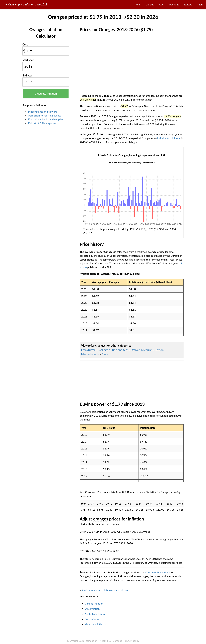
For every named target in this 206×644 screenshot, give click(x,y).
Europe (188, 4)
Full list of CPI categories (42, 123)
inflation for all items (169, 138)
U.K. (162, 4)
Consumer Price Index (157, 572)
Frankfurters (89, 350)
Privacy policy (131, 641)
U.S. (138, 4)
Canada (150, 4)
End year (27, 75)
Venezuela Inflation (96, 624)
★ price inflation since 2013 (26, 4)
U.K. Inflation (92, 609)
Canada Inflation (94, 604)
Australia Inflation (95, 614)
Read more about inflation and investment (105, 590)
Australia (174, 4)
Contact (117, 641)
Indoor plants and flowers (42, 112)
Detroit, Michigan (142, 350)
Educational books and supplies (46, 119)
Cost (25, 44)
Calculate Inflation (46, 94)
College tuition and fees (114, 350)
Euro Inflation (92, 619)
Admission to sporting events (45, 115)
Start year (28, 60)
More (200, 4)
